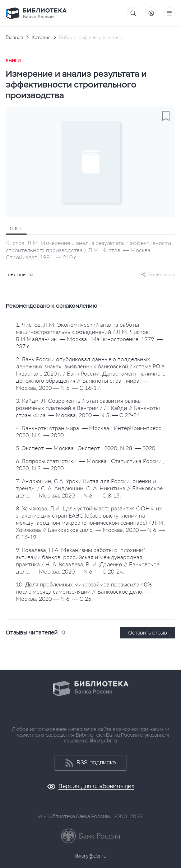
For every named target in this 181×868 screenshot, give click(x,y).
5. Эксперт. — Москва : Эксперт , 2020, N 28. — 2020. (86, 448)
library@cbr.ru (90, 856)
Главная (14, 37)
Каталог (41, 37)
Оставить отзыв (148, 633)
